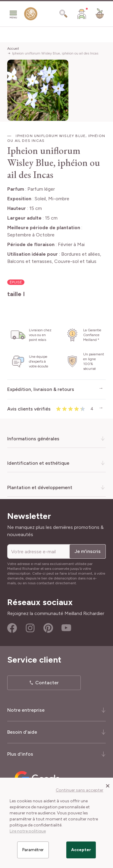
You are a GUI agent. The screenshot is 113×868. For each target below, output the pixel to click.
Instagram (30, 628)
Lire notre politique (28, 831)
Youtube (66, 628)
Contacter (47, 683)
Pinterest (48, 628)
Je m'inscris (88, 551)
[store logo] (31, 15)
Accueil (13, 48)
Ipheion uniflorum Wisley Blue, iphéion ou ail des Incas (55, 53)
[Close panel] (108, 785)
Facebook (12, 628)
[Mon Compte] (82, 14)
